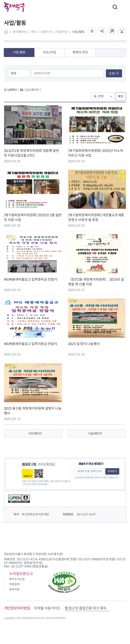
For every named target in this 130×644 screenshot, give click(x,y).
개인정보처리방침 (17, 608)
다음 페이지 (95, 434)
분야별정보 (20, 32)
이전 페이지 (35, 434)
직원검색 (14, 584)
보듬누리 (47, 32)
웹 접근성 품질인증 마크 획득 (86, 608)
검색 (114, 10)
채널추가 (28, 476)
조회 (114, 74)
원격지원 (14, 589)
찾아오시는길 (17, 579)
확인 (121, 96)
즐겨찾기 (92, 31)
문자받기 (112, 471)
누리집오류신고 (21, 574)
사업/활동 (78, 32)
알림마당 (62, 32)
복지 (34, 32)
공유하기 (102, 31)
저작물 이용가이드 (47, 608)
